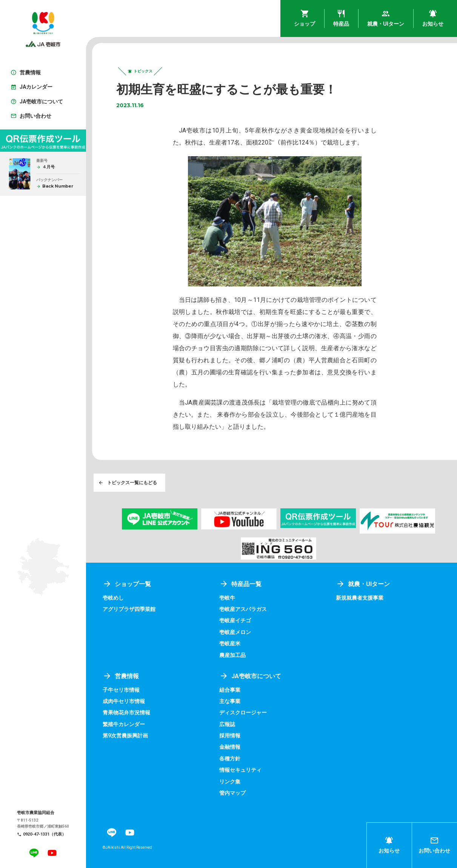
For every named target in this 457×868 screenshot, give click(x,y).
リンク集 (230, 782)
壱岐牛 (227, 598)
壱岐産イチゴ (235, 620)
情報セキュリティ (240, 770)
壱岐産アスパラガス (243, 609)
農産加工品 (232, 655)
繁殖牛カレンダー (124, 724)
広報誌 (227, 724)
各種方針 (230, 759)
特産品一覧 (240, 584)
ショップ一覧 (127, 584)
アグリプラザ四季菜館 (129, 609)
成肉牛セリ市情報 (124, 701)
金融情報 (230, 747)
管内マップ (232, 793)
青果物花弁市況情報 (126, 713)
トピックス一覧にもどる (128, 483)
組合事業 (230, 690)
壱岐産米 (230, 643)
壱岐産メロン (235, 632)
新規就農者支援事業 (360, 598)
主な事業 (230, 701)
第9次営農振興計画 (125, 736)
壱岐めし (113, 598)
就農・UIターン (363, 584)
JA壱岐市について (250, 676)
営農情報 (121, 676)
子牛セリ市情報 (121, 690)
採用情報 (230, 736)
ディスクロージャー (243, 713)
